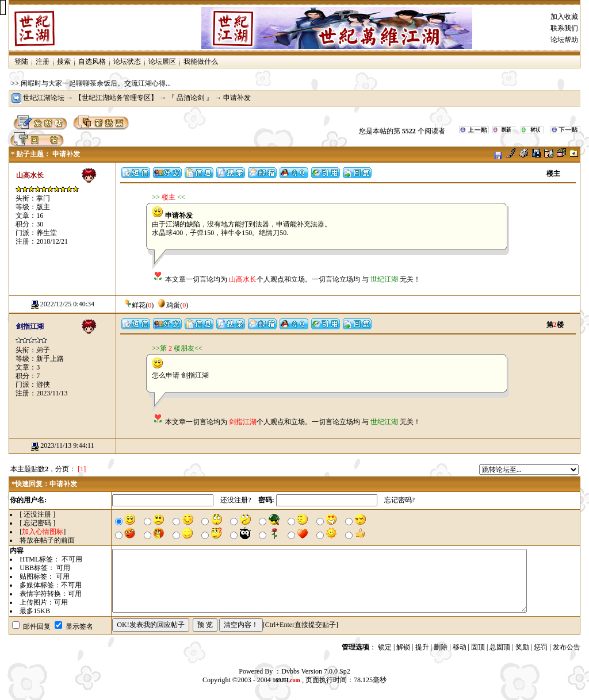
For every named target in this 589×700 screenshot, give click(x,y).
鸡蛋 (169, 305)
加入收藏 (564, 17)
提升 (422, 647)
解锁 (403, 647)
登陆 (21, 61)
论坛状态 (127, 61)
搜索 (64, 61)
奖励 (522, 647)
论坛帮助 (564, 40)
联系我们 (564, 28)
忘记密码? (399, 500)
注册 (43, 61)
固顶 (478, 647)
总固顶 (500, 647)
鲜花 (134, 305)
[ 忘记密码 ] (37, 523)
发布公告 (567, 647)
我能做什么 (201, 61)
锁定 (385, 647)
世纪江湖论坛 (44, 98)
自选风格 (92, 61)
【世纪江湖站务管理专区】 (116, 98)
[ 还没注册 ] (37, 514)
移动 (460, 647)
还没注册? (236, 500)
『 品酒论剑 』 (190, 98)
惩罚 (541, 647)
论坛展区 (162, 61)
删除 (441, 647)
